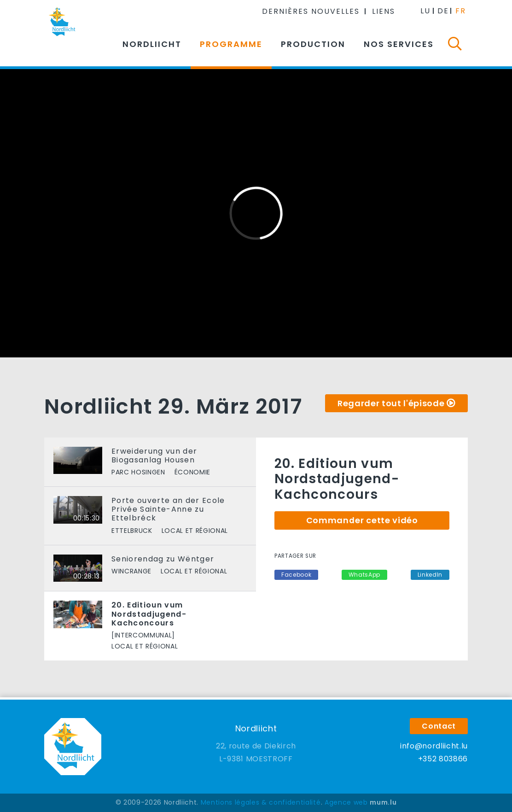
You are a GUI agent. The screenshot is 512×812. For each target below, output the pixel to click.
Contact (439, 726)
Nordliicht (152, 44)
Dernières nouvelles (311, 11)
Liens (384, 11)
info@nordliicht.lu (434, 746)
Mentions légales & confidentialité (261, 802)
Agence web (346, 802)
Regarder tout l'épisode (391, 403)
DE (443, 11)
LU (425, 11)
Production (313, 44)
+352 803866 (443, 759)
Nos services (399, 44)
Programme (231, 44)
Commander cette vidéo (362, 520)
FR (461, 11)
